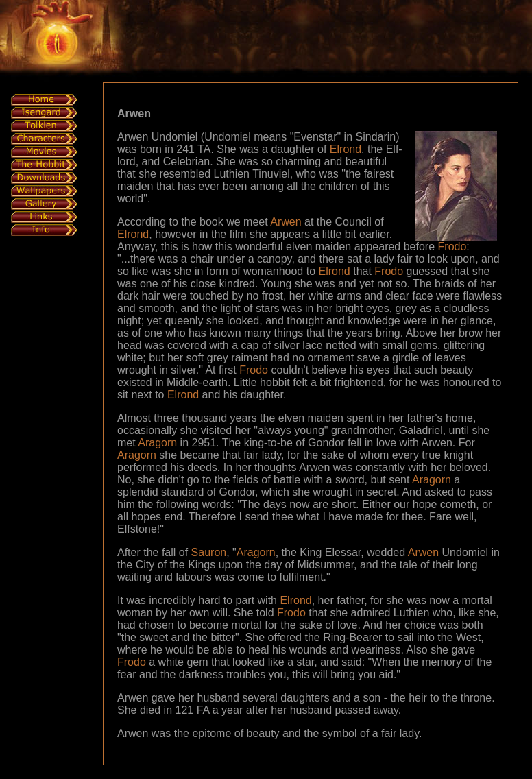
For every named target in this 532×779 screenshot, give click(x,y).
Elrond (346, 149)
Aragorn (157, 443)
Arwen (286, 222)
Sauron (209, 552)
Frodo (452, 247)
